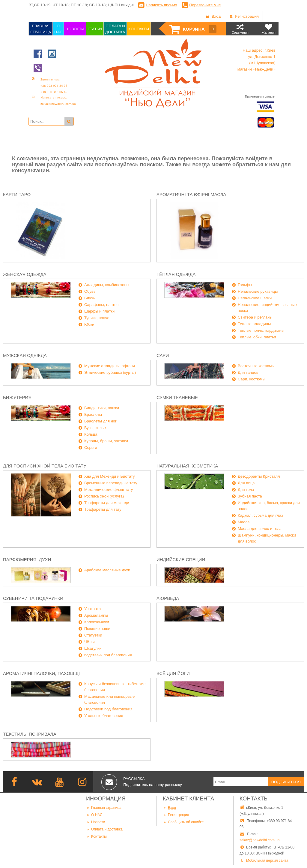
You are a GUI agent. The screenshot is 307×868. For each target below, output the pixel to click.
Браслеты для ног (100, 421)
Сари (163, 355)
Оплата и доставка (104, 829)
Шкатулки (93, 648)
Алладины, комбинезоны (107, 285)
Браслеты (93, 414)
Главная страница (104, 808)
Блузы (90, 298)
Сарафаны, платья (101, 305)
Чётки (89, 642)
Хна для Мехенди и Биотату (110, 476)
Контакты (96, 836)
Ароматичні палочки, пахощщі (41, 673)
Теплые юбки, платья (257, 337)
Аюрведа (168, 598)
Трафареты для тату (103, 509)
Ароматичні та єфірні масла (191, 194)
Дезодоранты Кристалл (259, 476)
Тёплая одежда (176, 274)
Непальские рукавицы (258, 291)
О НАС (94, 815)
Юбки (89, 324)
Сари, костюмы (252, 379)
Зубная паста (250, 496)
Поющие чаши (97, 629)
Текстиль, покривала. (30, 734)
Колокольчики (97, 622)
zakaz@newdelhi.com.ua (260, 840)
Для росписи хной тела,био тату (45, 466)
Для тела (246, 490)
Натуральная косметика (187, 466)
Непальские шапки (255, 298)
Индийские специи (181, 560)
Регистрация (176, 815)
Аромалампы (96, 615)
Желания (268, 29)
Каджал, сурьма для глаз (260, 515)
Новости (95, 822)
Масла (244, 522)
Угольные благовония (104, 716)
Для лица (246, 483)
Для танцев (248, 372)
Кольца (91, 434)
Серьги (91, 448)
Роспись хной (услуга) (104, 496)
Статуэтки (93, 635)
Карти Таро (17, 194)
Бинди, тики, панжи (102, 408)
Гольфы (245, 285)
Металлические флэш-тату (109, 490)
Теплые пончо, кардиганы (261, 330)
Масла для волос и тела (260, 529)
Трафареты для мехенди (107, 503)
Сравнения (240, 29)
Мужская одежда (25, 355)
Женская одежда (25, 274)
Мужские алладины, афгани (110, 366)
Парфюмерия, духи (27, 560)
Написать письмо (161, 5)
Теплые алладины (254, 324)
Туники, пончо (97, 318)
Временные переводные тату (111, 483)
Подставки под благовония (108, 709)
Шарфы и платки (99, 311)
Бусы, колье (95, 428)
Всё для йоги (173, 673)
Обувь (90, 291)
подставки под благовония (108, 655)
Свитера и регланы (255, 317)
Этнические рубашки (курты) (110, 372)
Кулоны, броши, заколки (106, 441)
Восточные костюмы (256, 366)
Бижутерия (17, 397)
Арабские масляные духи (107, 570)
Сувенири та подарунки (33, 598)
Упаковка (92, 609)
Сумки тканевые (177, 397)
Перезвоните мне (205, 5)
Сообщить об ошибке (183, 822)
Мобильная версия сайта (267, 860)
